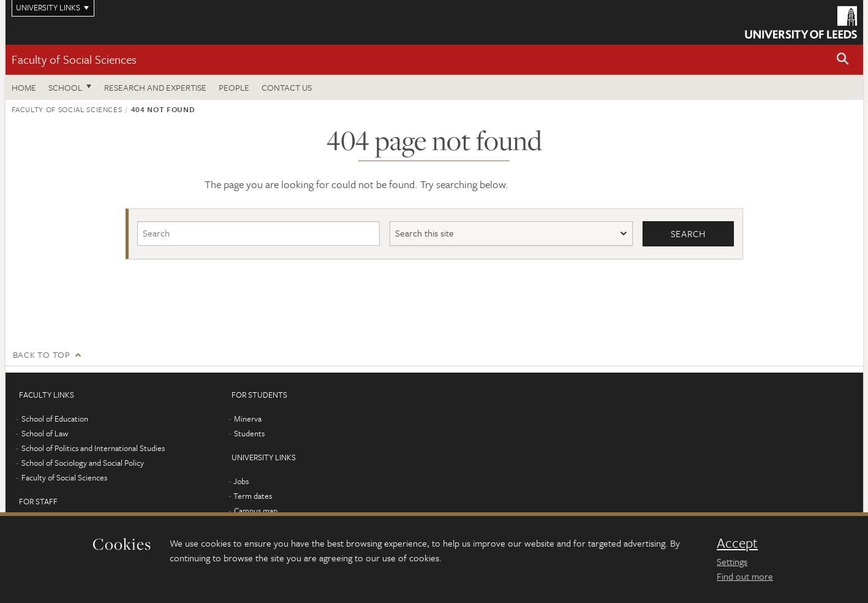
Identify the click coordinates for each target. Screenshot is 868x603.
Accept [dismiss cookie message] (737, 543)
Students (249, 433)
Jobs (241, 481)
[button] (843, 60)
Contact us (287, 87)
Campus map (256, 510)
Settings (732, 561)
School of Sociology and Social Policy (83, 463)
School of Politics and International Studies (93, 448)
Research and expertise (155, 87)
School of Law (45, 433)
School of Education (55, 419)
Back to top (42, 355)
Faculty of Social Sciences (74, 59)
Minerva (248, 419)
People (234, 87)
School (65, 87)
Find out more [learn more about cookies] (745, 576)
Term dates (253, 496)
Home (24, 87)
